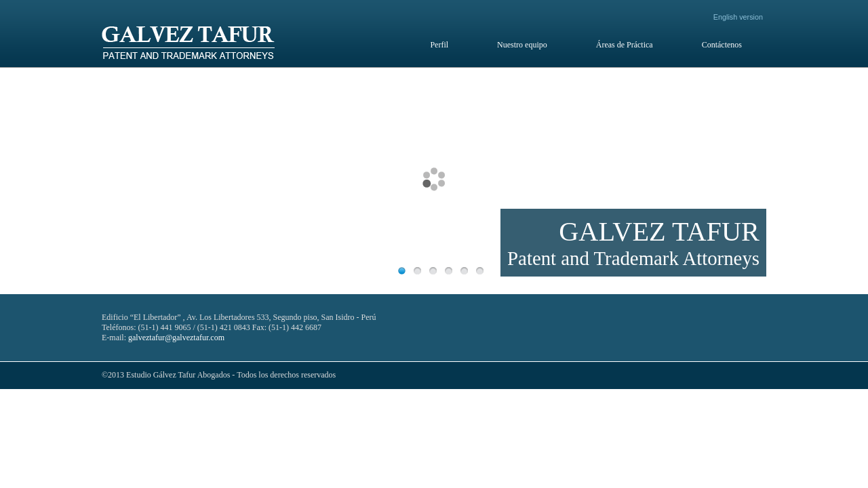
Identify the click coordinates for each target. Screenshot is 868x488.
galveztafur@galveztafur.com (176, 338)
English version (738, 17)
